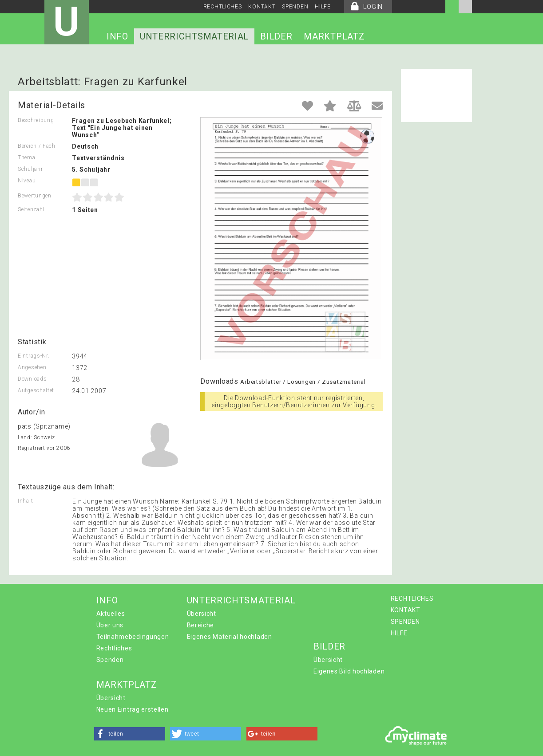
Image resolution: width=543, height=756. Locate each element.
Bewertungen (35, 196)
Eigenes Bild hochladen (349, 671)
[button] (130, 734)
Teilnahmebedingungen (133, 637)
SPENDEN (295, 7)
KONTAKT (262, 7)
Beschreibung (36, 120)
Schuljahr (30, 169)
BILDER (276, 36)
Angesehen (32, 367)
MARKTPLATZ (334, 36)
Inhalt (25, 501)
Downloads (32, 379)
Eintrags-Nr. (34, 356)
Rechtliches (114, 648)
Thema (27, 157)
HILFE (323, 7)
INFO (117, 36)
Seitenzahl (31, 209)
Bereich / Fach (37, 146)
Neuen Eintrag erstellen (133, 709)
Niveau (27, 181)
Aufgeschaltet (36, 390)
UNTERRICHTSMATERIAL (194, 36)
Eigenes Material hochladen (230, 637)
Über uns (110, 625)
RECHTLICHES (223, 7)
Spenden (110, 660)
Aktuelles (111, 614)
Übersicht (202, 614)
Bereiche (201, 625)
